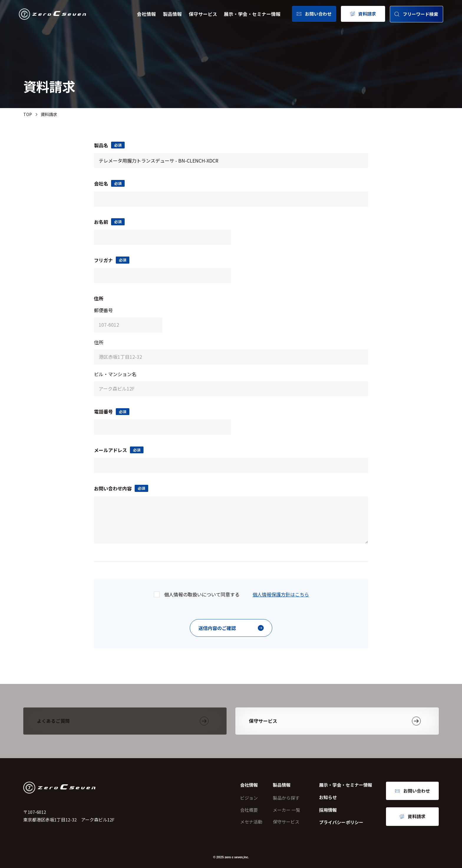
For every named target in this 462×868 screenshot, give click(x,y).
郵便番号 (103, 310)
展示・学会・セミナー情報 (252, 14)
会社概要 (249, 810)
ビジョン (249, 798)
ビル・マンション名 (115, 374)
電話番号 (112, 411)
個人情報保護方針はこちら (281, 594)
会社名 (109, 183)
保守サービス (203, 14)
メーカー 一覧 (287, 810)
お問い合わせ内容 (121, 488)
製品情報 (172, 14)
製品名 (109, 145)
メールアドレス (119, 450)
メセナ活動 (251, 822)
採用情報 (328, 810)
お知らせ (328, 797)
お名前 (109, 222)
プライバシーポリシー (341, 822)
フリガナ (112, 260)
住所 (99, 342)
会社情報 (146, 14)
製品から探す (286, 798)
